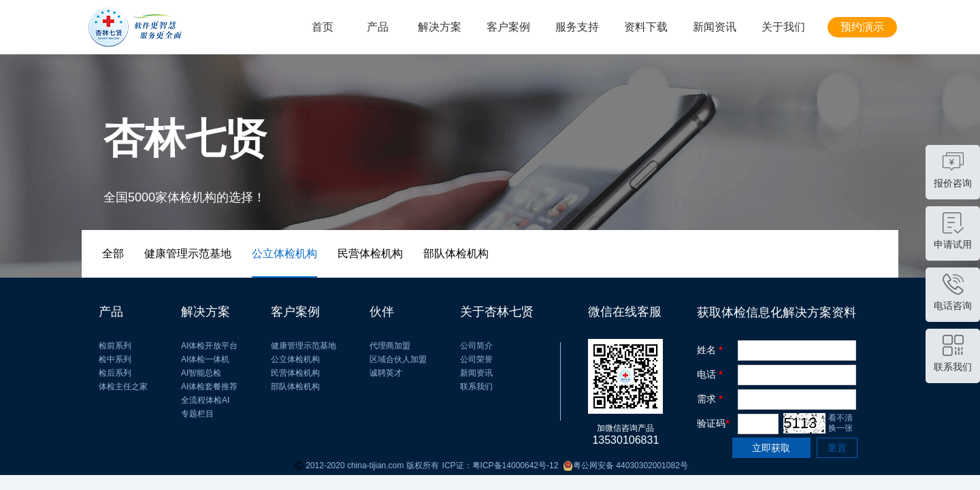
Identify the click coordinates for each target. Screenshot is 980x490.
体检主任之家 (123, 387)
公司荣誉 (476, 359)
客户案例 (508, 27)
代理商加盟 (390, 346)
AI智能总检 (201, 373)
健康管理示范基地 (304, 346)
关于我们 (783, 27)
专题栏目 (197, 414)
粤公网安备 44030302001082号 (623, 466)
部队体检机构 (295, 387)
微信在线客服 (625, 312)
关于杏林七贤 (497, 312)
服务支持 (577, 27)
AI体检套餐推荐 (209, 387)
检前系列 (115, 346)
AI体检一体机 (205, 359)
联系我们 (476, 387)
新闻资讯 (715, 27)
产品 (378, 27)
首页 (323, 27)
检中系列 (115, 359)
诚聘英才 (386, 373)
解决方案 (440, 27)
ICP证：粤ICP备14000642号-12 (501, 465)
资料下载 (646, 27)
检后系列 (115, 373)
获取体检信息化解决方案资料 (777, 312)
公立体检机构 (295, 359)
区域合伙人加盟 (398, 359)
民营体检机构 (295, 373)
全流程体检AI (205, 400)
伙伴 (382, 312)
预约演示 (862, 27)
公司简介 (476, 346)
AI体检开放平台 (209, 346)
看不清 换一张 (840, 423)
